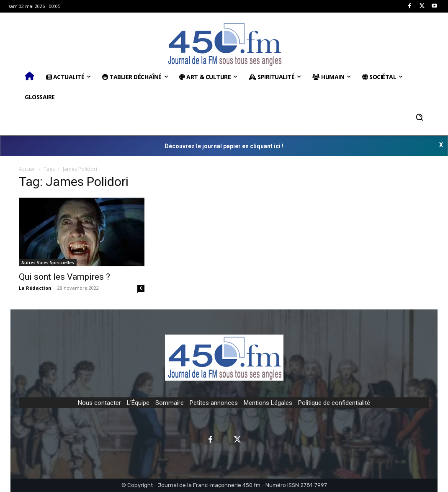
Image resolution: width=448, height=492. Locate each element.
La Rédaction (35, 288)
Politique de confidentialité (334, 403)
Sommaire (170, 403)
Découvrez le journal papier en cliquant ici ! (224, 146)
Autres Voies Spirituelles (48, 263)
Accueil (27, 169)
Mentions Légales (268, 403)
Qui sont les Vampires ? (64, 277)
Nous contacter (99, 403)
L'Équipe (138, 403)
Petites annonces (214, 403)
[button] (420, 117)
